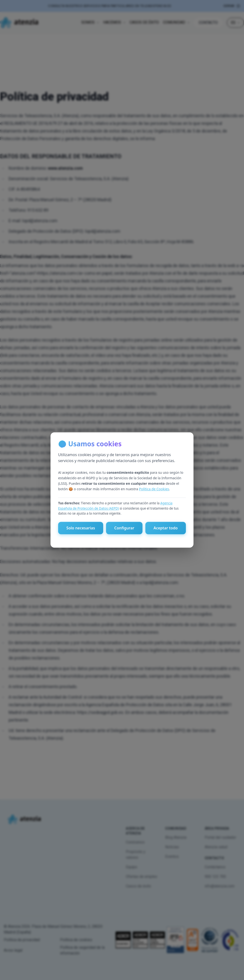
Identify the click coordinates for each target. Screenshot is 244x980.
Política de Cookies (154, 489)
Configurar (124, 528)
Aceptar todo (165, 528)
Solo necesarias (81, 528)
